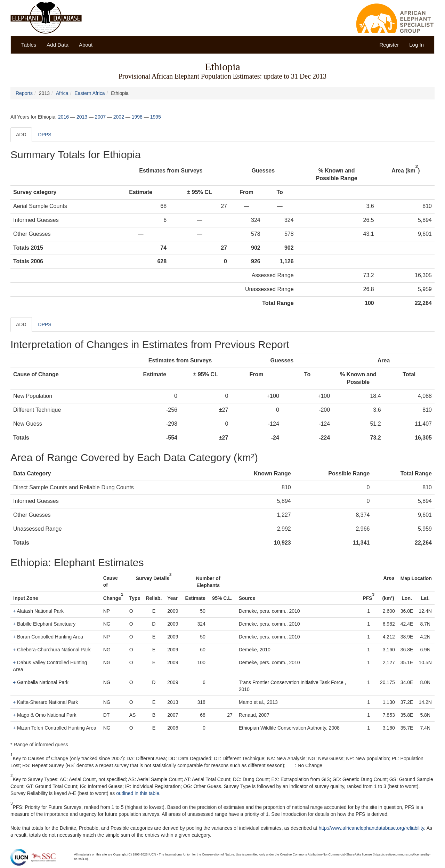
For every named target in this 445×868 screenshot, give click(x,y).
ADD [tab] (21, 135)
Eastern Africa (90, 93)
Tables (29, 45)
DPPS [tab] (45, 135)
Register (389, 45)
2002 (119, 117)
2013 (82, 117)
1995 (156, 117)
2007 (100, 117)
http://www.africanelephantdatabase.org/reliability (371, 828)
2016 (63, 117)
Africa (62, 93)
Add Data (58, 45)
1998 (137, 117)
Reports (24, 93)
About (86, 45)
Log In (416, 45)
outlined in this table (138, 793)
